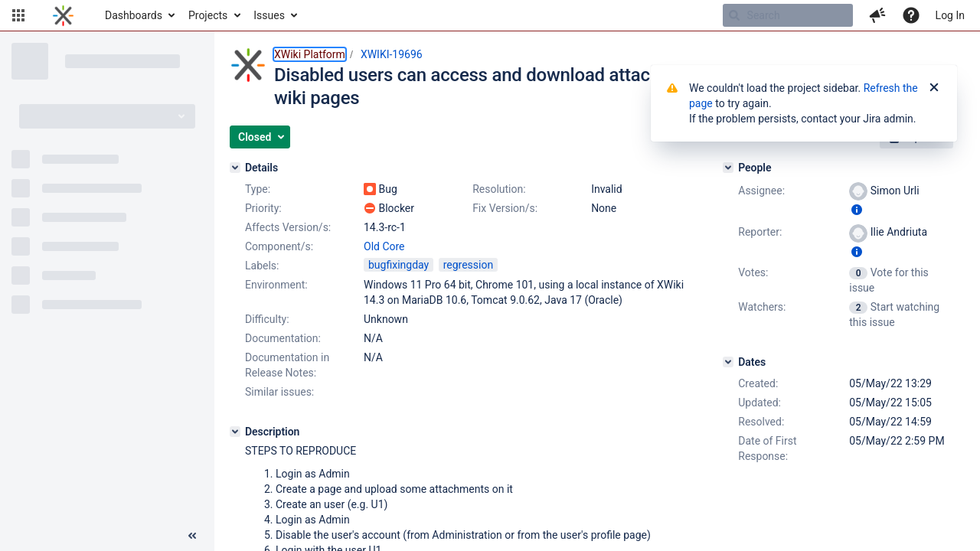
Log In (950, 15)
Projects (208, 15)
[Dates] (728, 362)
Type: (258, 189)
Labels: (262, 266)
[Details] (235, 168)
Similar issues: (279, 392)
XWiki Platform (310, 54)
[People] (728, 168)
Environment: (276, 285)
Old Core (384, 246)
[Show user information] (857, 210)
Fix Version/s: (505, 208)
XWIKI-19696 (392, 54)
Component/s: (279, 246)
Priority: (263, 208)
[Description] (235, 432)
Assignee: (761, 191)
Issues (269, 15)
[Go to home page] (63, 15)
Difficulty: (267, 319)
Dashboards (134, 15)
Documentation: (283, 338)
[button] (18, 15)
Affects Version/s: (288, 227)
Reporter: (760, 232)
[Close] (934, 88)
